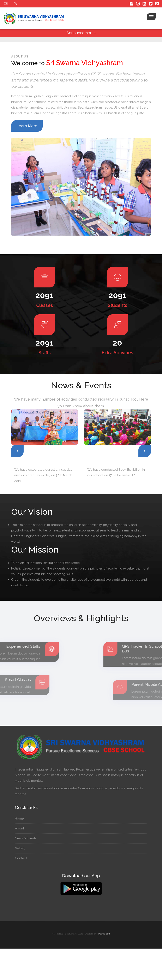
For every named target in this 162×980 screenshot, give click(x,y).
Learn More (27, 126)
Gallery (22, 848)
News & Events (28, 838)
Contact (23, 858)
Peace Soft (104, 934)
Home (21, 818)
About (21, 828)
